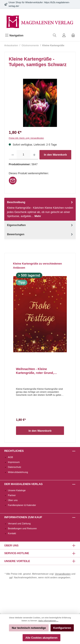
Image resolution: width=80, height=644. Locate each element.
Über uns (13, 500)
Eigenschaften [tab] (40, 225)
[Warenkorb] (73, 35)
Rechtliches (14, 451)
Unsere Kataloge (17, 490)
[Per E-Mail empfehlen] (13, 180)
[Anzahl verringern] (13, 155)
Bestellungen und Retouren (22, 528)
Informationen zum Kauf (23, 517)
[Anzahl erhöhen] (34, 155)
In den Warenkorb (55, 155)
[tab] (40, 209)
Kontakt (12, 533)
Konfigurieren (62, 628)
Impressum (14, 462)
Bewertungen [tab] (40, 234)
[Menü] (14, 35)
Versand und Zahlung (19, 524)
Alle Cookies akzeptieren (41, 638)
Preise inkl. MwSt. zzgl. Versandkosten (26, 138)
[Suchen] (55, 35)
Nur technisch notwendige (29, 628)
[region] (40, 103)
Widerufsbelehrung (18, 472)
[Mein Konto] (64, 35)
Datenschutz (15, 467)
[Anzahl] (23, 155)
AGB (10, 457)
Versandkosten (63, 574)
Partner (12, 495)
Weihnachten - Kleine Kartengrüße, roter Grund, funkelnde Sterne (35, 371)
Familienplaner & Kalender (22, 505)
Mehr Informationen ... (48, 621)
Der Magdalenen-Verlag (23, 484)
